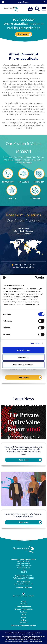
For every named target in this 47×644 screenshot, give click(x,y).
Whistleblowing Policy (11, 639)
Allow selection (23, 357)
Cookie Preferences (23, 642)
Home (24, 601)
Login (20, 2)
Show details (35, 343)
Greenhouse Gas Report (23, 639)
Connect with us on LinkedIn (23, 595)
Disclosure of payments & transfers (23, 625)
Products (24, 612)
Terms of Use (8, 642)
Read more (24, 377)
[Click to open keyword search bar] (37, 9)
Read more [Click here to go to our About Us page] (22, 34)
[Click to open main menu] (44, 9)
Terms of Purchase (6, 636)
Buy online (24, 623)
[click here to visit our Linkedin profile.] (3, 2)
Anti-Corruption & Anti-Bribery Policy (15, 638)
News (24, 615)
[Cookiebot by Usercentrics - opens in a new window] (35, 278)
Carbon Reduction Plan (35, 639)
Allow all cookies (24, 350)
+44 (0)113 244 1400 (24, 588)
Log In (24, 617)
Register (26, 2)
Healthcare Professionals (23, 609)
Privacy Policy (15, 642)
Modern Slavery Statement (38, 636)
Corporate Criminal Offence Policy (32, 638)
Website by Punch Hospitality (35, 642)
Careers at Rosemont (24, 607)
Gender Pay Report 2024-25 (25, 636)
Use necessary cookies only (23, 365)
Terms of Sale (14, 636)
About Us (23, 604)
